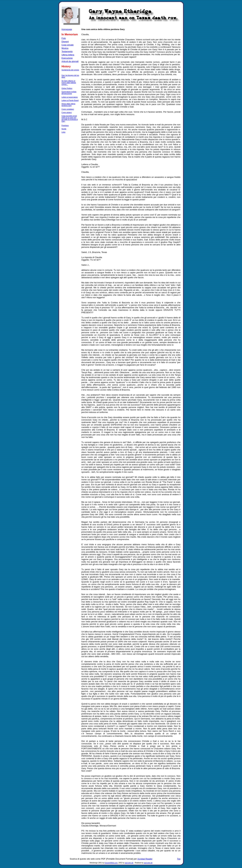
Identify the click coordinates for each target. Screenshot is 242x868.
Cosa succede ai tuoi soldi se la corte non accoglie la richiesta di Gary (70, 119)
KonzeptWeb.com (111, 863)
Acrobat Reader (145, 859)
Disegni (65, 42)
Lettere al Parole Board (70, 100)
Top (179, 859)
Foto (64, 38)
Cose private (68, 45)
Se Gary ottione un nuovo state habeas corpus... (69, 83)
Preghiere (65, 126)
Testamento (67, 51)
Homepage (67, 29)
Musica (65, 48)
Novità (64, 129)
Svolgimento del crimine (70, 70)
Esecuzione (67, 58)
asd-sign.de (129, 863)
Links (64, 132)
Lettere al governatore (70, 97)
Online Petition (67, 88)
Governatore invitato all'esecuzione (69, 93)
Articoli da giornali (70, 61)
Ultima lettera (68, 55)
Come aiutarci (67, 113)
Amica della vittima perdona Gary (68, 105)
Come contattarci (68, 109)
